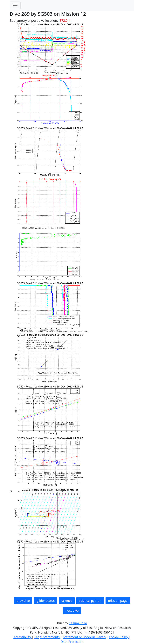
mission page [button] (118, 601)
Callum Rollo (78, 623)
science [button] (67, 601)
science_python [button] (90, 601)
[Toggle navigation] (15, 5)
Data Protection (72, 642)
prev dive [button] (23, 601)
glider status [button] (46, 601)
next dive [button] (72, 610)
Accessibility (23, 637)
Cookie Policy (119, 637)
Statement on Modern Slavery (85, 637)
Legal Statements (47, 637)
